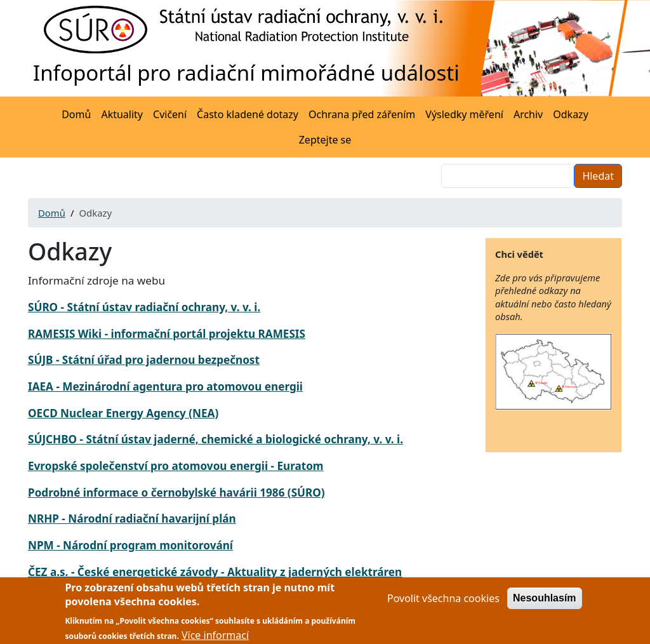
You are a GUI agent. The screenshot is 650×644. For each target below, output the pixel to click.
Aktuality (122, 114)
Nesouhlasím (545, 603)
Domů (76, 114)
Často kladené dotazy (248, 114)
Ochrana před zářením (362, 114)
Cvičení (170, 114)
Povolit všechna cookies (443, 603)
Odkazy (571, 114)
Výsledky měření (464, 114)
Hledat (598, 176)
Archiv (528, 114)
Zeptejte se (325, 140)
